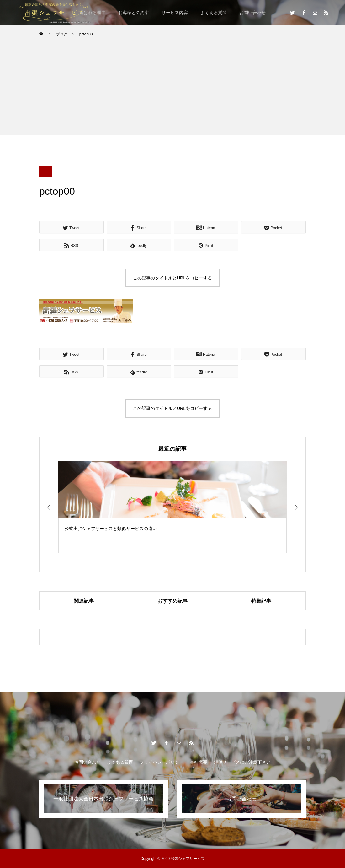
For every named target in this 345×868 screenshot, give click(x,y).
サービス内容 (175, 13)
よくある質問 (214, 13)
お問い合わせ (252, 13)
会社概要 (199, 762)
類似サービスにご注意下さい (242, 762)
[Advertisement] (172, 91)
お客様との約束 (134, 13)
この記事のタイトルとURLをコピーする (172, 278)
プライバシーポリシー (162, 762)
